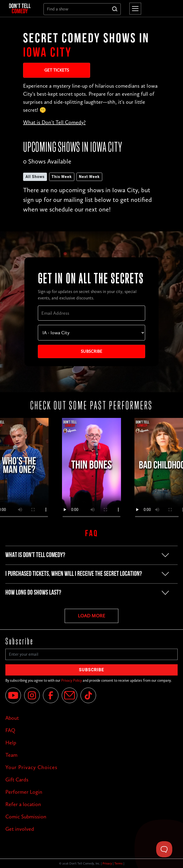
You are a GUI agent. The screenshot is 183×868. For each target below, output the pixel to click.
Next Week (89, 177)
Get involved (20, 829)
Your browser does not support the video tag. (91, 470)
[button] (134, 9)
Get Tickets (57, 70)
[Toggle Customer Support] (164, 849)
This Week (62, 177)
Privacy (107, 863)
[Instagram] (32, 695)
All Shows (35, 177)
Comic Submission (26, 817)
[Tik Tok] (88, 695)
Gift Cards (17, 780)
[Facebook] (51, 695)
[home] (22, 9)
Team (11, 755)
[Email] (69, 695)
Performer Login (24, 792)
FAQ (10, 730)
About (12, 718)
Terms (118, 863)
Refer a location (23, 804)
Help (11, 743)
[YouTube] (13, 695)
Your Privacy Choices (31, 767)
